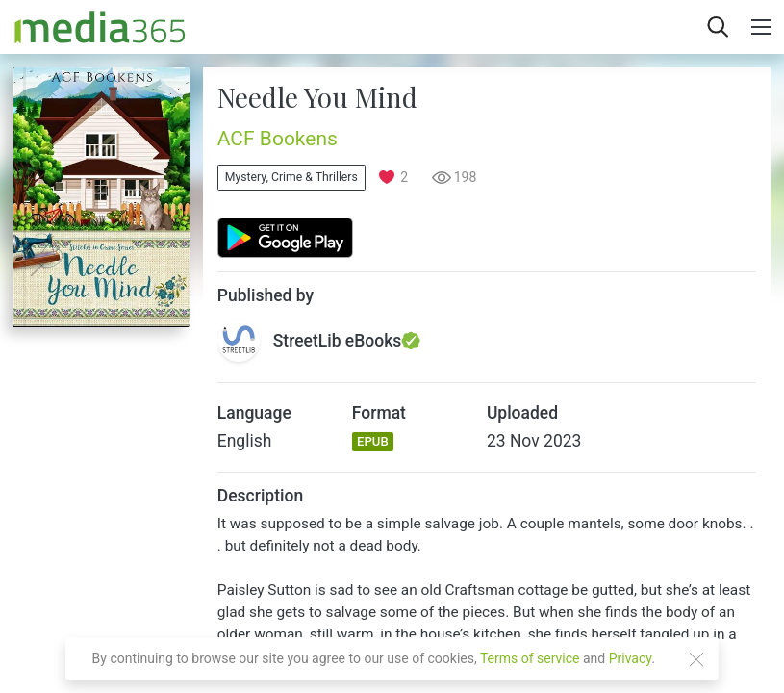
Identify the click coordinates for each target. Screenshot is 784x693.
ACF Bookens (278, 139)
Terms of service (530, 658)
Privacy (631, 658)
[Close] (696, 659)
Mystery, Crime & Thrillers (291, 177)
